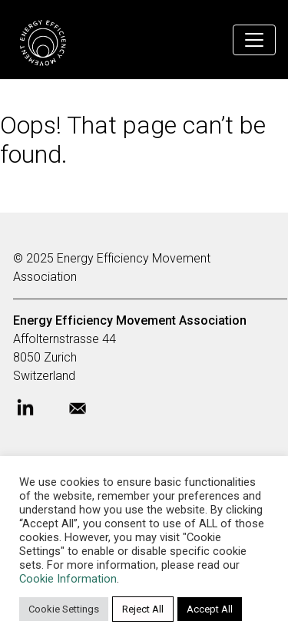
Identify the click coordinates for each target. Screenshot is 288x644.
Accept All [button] (210, 609)
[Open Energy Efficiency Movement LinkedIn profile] (38, 413)
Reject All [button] (143, 609)
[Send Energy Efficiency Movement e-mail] (90, 413)
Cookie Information (68, 579)
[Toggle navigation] (254, 40)
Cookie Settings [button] (64, 609)
